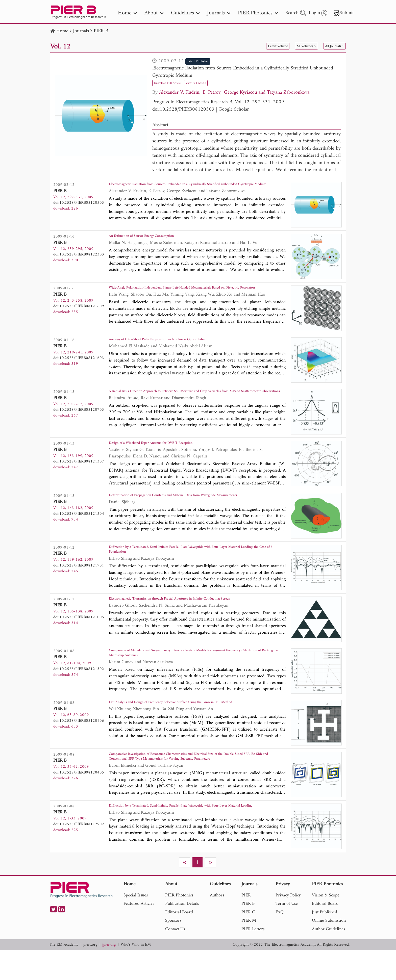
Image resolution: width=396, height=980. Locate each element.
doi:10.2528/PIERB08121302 (79, 688)
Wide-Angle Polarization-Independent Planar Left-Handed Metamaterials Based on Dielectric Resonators (190, 296)
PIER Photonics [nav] (258, 13)
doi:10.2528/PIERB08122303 (79, 258)
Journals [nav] (219, 13)
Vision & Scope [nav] (326, 925)
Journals (81, 31)
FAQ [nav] (280, 942)
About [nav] (154, 13)
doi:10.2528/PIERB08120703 (79, 417)
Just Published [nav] (325, 942)
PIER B (101, 31)
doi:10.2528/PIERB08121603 (79, 365)
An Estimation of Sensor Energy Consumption (155, 241)
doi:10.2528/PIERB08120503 (183, 109)
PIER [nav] (246, 925)
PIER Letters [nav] (253, 959)
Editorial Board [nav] (179, 942)
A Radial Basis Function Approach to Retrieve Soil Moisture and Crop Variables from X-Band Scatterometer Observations (197, 403)
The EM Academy (64, 975)
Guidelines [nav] (185, 13)
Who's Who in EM (136, 975)
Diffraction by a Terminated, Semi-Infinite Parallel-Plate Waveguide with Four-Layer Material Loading (192, 837)
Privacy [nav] (283, 914)
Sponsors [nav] (173, 951)
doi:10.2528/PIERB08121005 (79, 637)
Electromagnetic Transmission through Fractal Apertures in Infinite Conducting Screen (194, 620)
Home (62, 31)
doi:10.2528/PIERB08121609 (79, 310)
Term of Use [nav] (287, 934)
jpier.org (109, 975)
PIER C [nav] (248, 942)
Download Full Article (174, 83)
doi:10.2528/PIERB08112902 (79, 851)
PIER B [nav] (248, 934)
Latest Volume (250, 46)
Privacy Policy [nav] (288, 925)
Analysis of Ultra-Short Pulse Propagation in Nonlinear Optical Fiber (177, 348)
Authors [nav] (217, 925)
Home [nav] (127, 13)
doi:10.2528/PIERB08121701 (79, 582)
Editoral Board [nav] (325, 934)
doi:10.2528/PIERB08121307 (79, 472)
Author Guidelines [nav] (328, 959)
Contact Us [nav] (175, 959)
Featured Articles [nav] (139, 934)
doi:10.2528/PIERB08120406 (79, 744)
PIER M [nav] (249, 951)
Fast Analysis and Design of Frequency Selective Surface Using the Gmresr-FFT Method (196, 727)
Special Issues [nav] (136, 925)
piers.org (90, 975)
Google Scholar (234, 109)
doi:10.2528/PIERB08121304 (79, 526)
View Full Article (214, 83)
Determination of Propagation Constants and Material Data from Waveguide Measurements (184, 513)
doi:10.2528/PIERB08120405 (79, 795)
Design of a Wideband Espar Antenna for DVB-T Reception (168, 455)
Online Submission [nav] (329, 951)
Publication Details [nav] (182, 934)
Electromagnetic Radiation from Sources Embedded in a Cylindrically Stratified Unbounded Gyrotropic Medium (243, 72)
